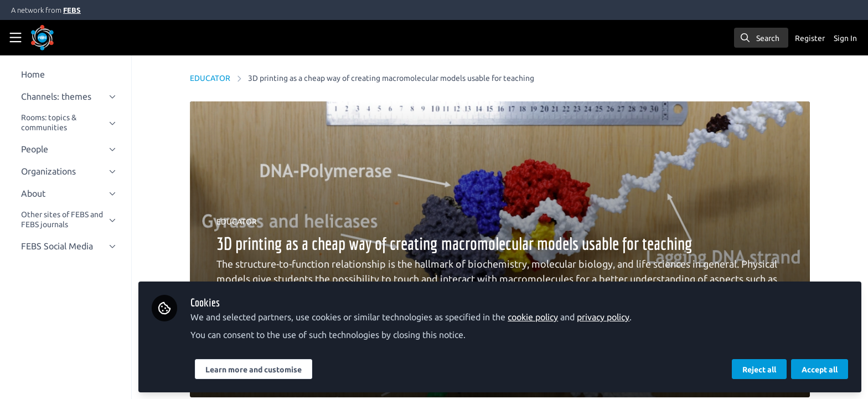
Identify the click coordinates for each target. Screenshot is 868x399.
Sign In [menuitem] (845, 38)
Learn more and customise (263, 370)
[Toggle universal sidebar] (15, 38)
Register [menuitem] (810, 38)
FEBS (72, 10)
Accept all (820, 370)
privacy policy (613, 317)
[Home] (58, 38)
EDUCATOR (215, 78)
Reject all (759, 370)
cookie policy (543, 317)
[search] (761, 38)
